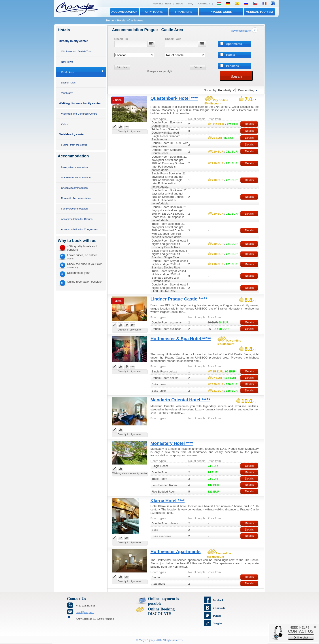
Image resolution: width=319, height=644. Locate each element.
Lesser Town (68, 82)
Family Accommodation (75, 209)
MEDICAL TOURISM (259, 12)
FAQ (191, 4)
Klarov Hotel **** (168, 501)
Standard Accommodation (76, 177)
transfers (184, 12)
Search (236, 76)
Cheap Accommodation (75, 188)
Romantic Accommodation (76, 198)
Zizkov (65, 124)
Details (249, 124)
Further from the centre (74, 145)
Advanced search (241, 31)
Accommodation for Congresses (79, 229)
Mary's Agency (147, 640)
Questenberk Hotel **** (174, 98)
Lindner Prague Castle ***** (179, 299)
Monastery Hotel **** (172, 443)
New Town (67, 62)
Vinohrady (67, 93)
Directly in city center (74, 41)
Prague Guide (221, 12)
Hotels (121, 20)
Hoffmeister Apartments (176, 551)
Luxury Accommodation (75, 167)
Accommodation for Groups (77, 219)
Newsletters (162, 4)
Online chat (301, 637)
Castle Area (68, 72)
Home (110, 20)
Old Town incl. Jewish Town (77, 51)
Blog (180, 4)
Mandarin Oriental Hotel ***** (180, 400)
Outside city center (72, 134)
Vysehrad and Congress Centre (79, 114)
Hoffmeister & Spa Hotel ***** (181, 339)
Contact (204, 4)
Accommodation (124, 12)
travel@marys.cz (85, 612)
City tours (154, 12)
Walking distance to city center (80, 103)
